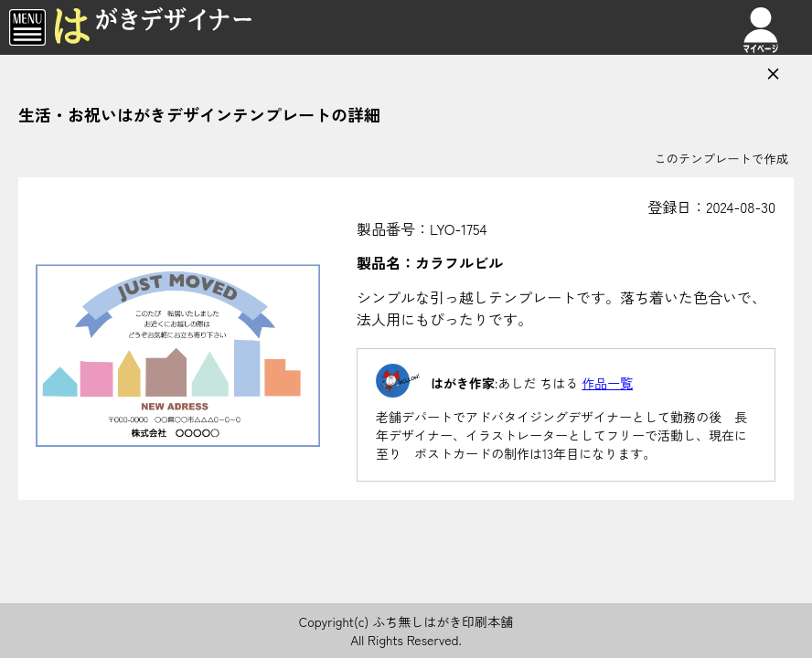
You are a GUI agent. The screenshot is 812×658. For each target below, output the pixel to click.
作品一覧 (607, 383)
